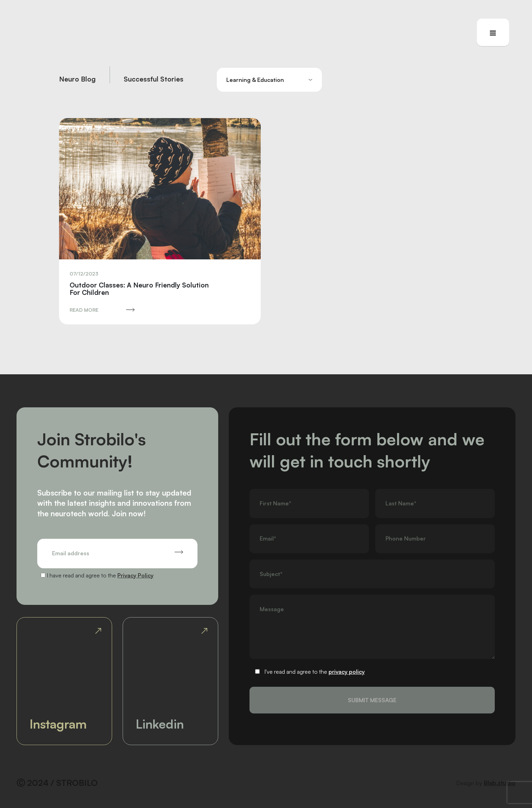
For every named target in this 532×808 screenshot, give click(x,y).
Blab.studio (500, 783)
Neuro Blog (77, 79)
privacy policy (347, 672)
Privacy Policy (135, 575)
